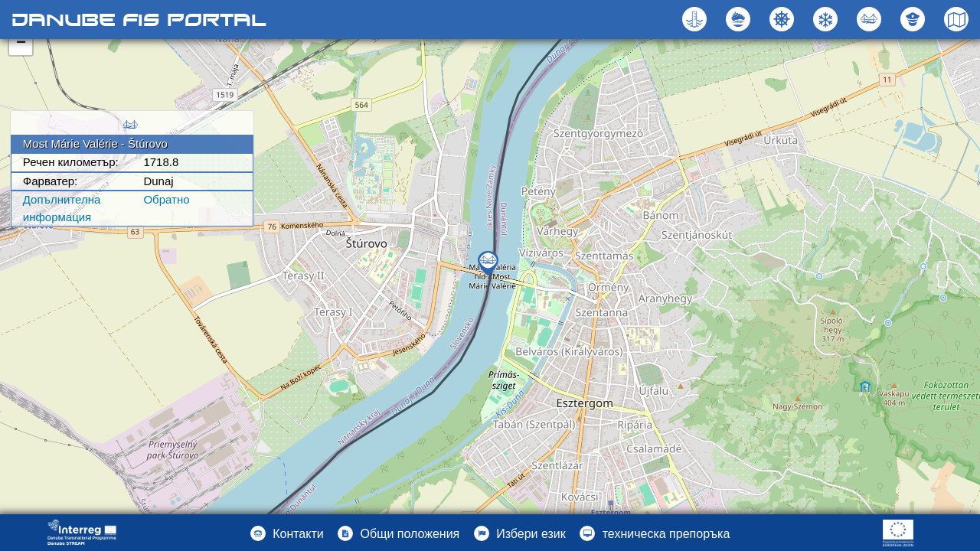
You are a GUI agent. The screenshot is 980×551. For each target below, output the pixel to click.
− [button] (21, 44)
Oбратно (166, 199)
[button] (871, 19)
